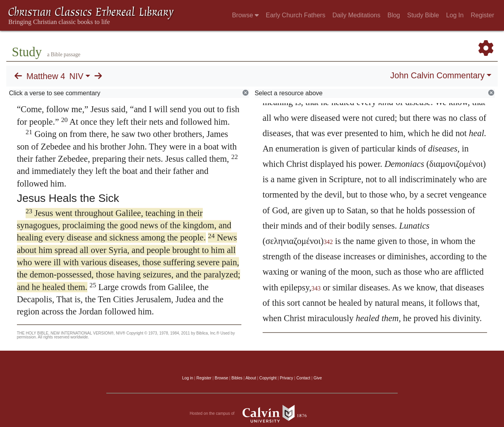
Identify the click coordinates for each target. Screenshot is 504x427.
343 (316, 288)
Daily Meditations (356, 15)
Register (482, 15)
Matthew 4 (46, 76)
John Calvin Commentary (437, 76)
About (251, 378)
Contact (303, 378)
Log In (455, 15)
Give (318, 378)
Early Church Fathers (296, 15)
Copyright (268, 378)
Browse (245, 15)
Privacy (287, 378)
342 (328, 242)
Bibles (237, 378)
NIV (76, 76)
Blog (394, 15)
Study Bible (423, 15)
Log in (188, 378)
